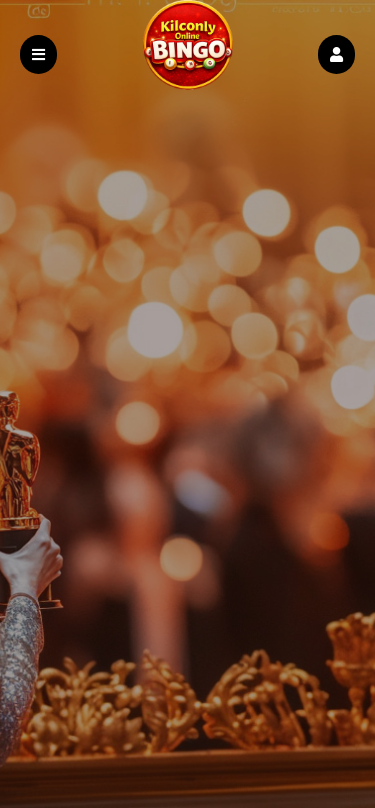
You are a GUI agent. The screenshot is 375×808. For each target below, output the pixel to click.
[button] (336, 54)
